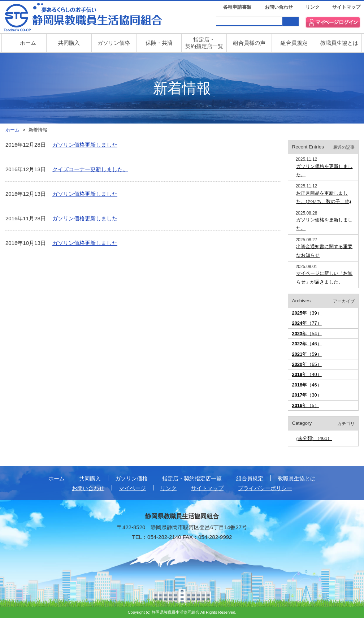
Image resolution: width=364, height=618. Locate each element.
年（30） (307, 395)
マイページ (132, 488)
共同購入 (69, 43)
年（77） (307, 323)
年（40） (307, 374)
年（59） (307, 354)
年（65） (307, 364)
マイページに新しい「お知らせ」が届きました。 (324, 277)
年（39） (307, 313)
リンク (313, 7)
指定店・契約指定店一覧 (192, 478)
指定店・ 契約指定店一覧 (204, 43)
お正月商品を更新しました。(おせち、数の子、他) (324, 197)
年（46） (307, 344)
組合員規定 (294, 43)
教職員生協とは (339, 43)
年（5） (305, 405)
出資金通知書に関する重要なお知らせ (324, 251)
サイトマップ (346, 7)
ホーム (57, 478)
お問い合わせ (279, 7)
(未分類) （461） (314, 438)
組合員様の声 (249, 43)
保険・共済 (159, 43)
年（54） (307, 334)
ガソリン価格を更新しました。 (324, 170)
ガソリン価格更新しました (85, 145)
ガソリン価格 (114, 43)
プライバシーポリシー (265, 488)
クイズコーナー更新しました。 (90, 169)
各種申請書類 (237, 7)
